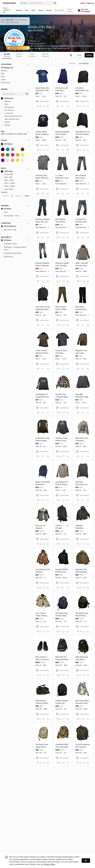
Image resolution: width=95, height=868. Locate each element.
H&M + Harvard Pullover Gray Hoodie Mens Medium (82, 264)
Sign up (90, 3)
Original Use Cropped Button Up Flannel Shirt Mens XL (62, 396)
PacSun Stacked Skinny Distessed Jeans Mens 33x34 (43, 264)
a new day (7, 113)
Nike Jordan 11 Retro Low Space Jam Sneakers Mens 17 (42, 658)
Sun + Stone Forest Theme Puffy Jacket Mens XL (41, 614)
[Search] (41, 3)
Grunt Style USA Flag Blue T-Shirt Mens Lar (42, 89)
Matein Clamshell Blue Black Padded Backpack (43, 483)
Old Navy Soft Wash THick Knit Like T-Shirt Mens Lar (43, 177)
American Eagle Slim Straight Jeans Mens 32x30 (62, 264)
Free (4, 212)
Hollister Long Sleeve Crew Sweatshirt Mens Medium (62, 439)
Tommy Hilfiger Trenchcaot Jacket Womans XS (60, 527)
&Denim (6, 101)
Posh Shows (60, 10)
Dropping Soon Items (11, 253)
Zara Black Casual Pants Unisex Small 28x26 (81, 308)
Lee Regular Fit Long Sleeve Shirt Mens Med (43, 396)
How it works (70, 10)
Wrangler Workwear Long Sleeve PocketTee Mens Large (83, 396)
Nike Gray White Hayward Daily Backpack (82, 702)
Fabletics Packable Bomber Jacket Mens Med (82, 527)
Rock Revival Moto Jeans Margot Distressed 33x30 (83, 177)
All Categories (7, 68)
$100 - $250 (8, 183)
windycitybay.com (38, 43)
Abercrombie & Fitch (11, 116)
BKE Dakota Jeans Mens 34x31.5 (60, 221)
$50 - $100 (7, 180)
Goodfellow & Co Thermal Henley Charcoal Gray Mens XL (83, 133)
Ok (86, 861)
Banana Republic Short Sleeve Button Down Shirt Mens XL (62, 133)
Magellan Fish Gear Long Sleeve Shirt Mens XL (81, 352)
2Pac (5, 104)
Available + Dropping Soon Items (14, 248)
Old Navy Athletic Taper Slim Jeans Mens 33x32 (43, 221)
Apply (27, 196)
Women (19, 10)
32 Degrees (7, 107)
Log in (83, 3)
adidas (6, 125)
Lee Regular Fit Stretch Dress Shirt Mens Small (62, 483)
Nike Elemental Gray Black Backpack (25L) (82, 658)
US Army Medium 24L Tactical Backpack (83, 746)
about (79, 55)
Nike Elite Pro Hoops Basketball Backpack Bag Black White (63, 658)
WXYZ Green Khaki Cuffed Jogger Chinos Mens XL (61, 308)
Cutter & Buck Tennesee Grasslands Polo (62, 352)
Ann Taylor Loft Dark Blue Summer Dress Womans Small (62, 89)
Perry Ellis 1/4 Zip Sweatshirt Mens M (43, 308)
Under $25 (7, 174)
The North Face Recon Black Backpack (82, 614)
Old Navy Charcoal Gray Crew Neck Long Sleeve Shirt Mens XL (82, 483)
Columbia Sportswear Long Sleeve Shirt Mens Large (82, 89)
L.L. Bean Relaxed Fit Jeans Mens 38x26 (63, 177)
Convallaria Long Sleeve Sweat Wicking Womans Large (43, 439)
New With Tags (9, 230)
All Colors (7, 144)
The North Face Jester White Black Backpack (42, 746)
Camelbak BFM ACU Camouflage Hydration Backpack (63, 746)
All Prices (7, 171)
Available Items (9, 244)
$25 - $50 (7, 177)
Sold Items (7, 257)
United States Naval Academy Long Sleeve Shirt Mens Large (43, 133)
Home (41, 10)
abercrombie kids (10, 119)
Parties (49, 10)
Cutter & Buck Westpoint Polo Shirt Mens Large (42, 352)
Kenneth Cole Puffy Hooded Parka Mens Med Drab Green (82, 571)
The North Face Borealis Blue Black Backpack (62, 614)
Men (27, 10)
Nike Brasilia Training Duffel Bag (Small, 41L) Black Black (42, 702)
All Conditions (9, 226)
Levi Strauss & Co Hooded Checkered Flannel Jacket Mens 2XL (43, 571)
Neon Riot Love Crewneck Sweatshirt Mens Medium (82, 439)
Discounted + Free (10, 216)
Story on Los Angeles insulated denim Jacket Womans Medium (42, 527)
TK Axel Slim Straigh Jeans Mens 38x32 (81, 221)
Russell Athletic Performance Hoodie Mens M (62, 571)
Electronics (6, 83)
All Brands (7, 98)
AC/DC (6, 122)
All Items (6, 209)
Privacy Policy (49, 864)
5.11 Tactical (8, 110)
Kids (33, 10)
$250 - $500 (8, 186)
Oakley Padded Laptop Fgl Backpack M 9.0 (62, 702)
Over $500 (7, 189)
